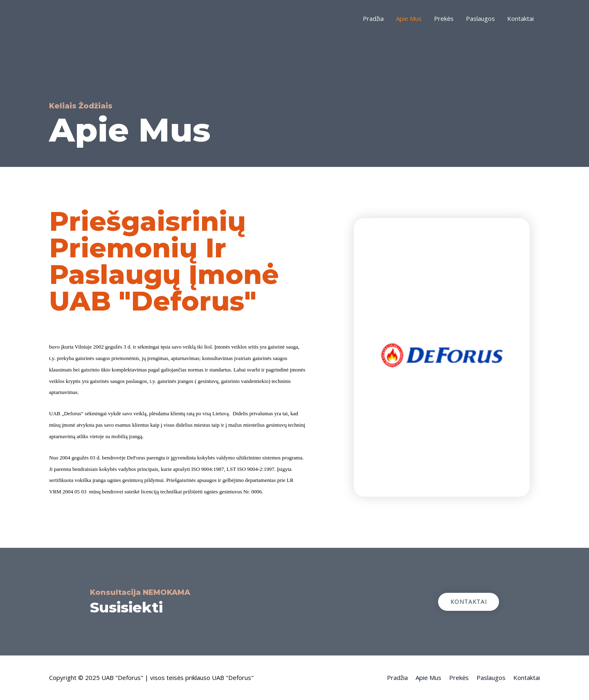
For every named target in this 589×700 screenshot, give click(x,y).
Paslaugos (480, 18)
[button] (469, 602)
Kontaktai (520, 18)
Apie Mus (409, 18)
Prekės (444, 18)
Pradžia (373, 18)
